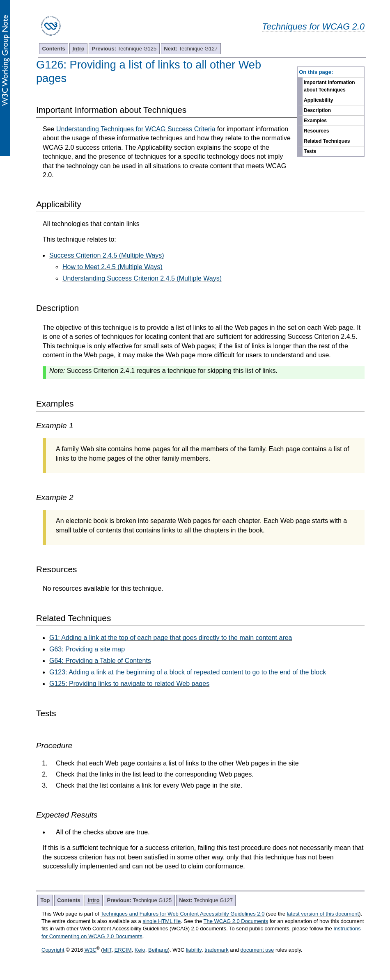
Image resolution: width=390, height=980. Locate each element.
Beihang (158, 950)
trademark (217, 950)
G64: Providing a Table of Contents (100, 661)
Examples (315, 121)
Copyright (53, 950)
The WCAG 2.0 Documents (236, 921)
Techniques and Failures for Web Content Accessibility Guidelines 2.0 (182, 914)
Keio (140, 950)
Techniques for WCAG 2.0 (313, 26)
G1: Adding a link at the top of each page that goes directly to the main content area (171, 638)
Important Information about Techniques (329, 86)
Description (317, 110)
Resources (316, 131)
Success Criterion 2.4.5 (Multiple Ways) (107, 255)
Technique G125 (124, 49)
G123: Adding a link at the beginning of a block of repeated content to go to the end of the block (188, 672)
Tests (310, 151)
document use (257, 950)
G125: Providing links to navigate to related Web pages (129, 684)
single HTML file (162, 921)
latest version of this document (323, 914)
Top (45, 900)
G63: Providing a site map (87, 649)
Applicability (318, 100)
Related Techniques (327, 141)
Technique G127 (191, 49)
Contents (54, 49)
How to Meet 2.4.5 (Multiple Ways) (112, 267)
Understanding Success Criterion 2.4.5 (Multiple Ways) (142, 278)
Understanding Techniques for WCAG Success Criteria (136, 129)
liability (194, 950)
